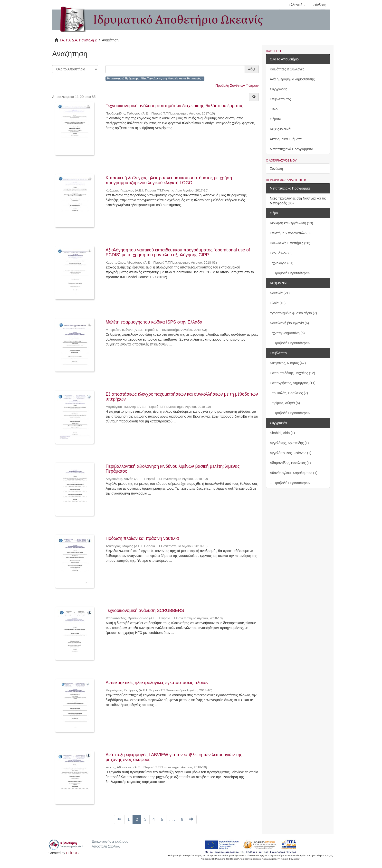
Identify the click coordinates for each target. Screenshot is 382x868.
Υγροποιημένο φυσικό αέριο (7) (294, 313)
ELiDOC (72, 853)
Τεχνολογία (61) (282, 263)
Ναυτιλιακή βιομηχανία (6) (289, 323)
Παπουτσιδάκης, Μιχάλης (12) (293, 373)
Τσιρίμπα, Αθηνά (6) (285, 403)
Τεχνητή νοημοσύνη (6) (287, 333)
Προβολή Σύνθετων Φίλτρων (237, 86)
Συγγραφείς (279, 89)
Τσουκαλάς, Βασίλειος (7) (289, 393)
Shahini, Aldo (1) (282, 433)
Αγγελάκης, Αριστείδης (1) (289, 443)
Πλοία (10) (278, 303)
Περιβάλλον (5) (281, 253)
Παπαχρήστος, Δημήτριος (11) (293, 383)
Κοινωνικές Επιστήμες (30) (290, 243)
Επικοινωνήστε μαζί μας (110, 841)
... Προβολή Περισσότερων (290, 273)
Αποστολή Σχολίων (106, 846)
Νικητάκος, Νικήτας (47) (288, 363)
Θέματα (276, 119)
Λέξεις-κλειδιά (280, 129)
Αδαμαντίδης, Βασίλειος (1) (290, 463)
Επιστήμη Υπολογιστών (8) (290, 233)
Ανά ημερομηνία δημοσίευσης (292, 79)
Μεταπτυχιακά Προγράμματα (292, 149)
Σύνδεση (277, 169)
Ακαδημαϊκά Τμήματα (286, 139)
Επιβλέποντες (280, 99)
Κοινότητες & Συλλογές (287, 69)
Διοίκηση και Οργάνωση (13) (291, 223)
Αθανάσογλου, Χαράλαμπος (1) (294, 473)
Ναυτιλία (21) (280, 293)
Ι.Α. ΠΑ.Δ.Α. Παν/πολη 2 (78, 40)
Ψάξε (252, 69)
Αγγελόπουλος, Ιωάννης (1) (291, 453)
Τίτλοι (274, 109)
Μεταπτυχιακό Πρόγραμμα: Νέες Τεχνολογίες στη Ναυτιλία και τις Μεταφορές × (155, 78)
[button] (297, 5)
